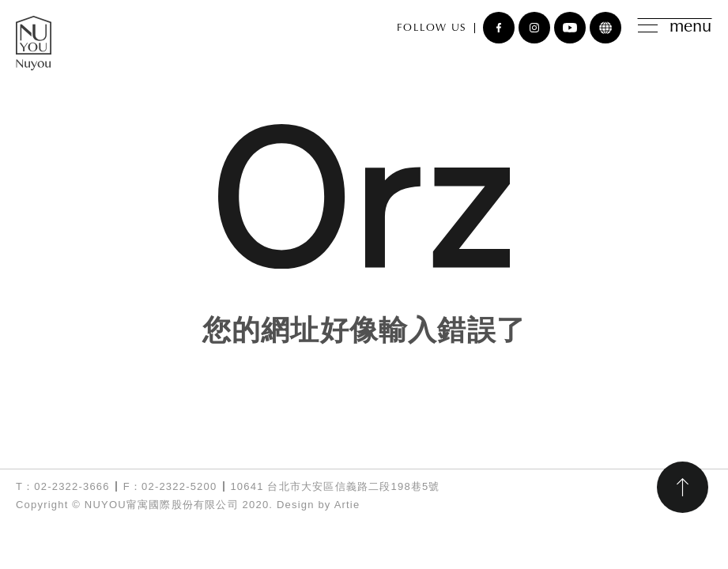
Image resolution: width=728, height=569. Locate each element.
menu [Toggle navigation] (675, 28)
